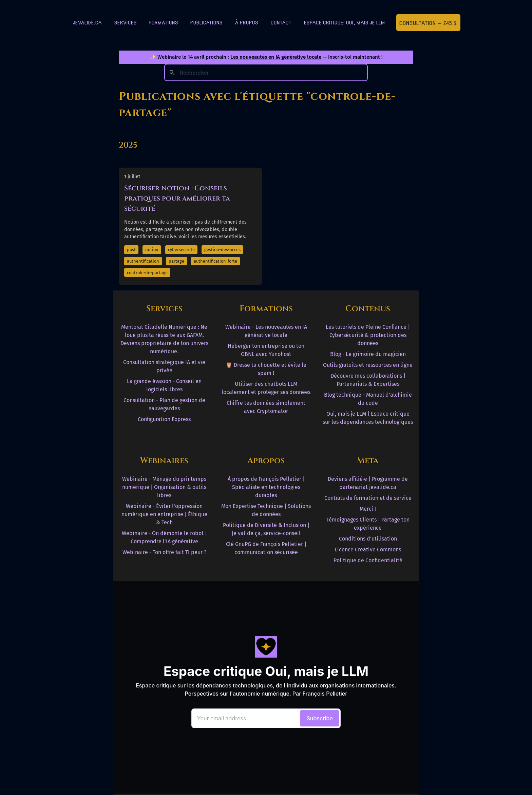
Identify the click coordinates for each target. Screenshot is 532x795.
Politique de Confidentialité (368, 560)
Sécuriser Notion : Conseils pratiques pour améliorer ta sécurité (177, 198)
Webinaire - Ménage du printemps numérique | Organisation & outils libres (164, 487)
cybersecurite (181, 250)
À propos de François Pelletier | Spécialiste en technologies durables (266, 487)
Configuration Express (164, 419)
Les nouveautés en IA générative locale (276, 57)
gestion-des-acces (222, 250)
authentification (143, 261)
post (131, 250)
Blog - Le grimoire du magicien (368, 354)
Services (126, 22)
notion (152, 250)
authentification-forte (215, 261)
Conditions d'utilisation (368, 539)
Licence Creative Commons (368, 550)
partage (176, 261)
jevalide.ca (87, 22)
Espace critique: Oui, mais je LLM (345, 22)
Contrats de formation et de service (368, 498)
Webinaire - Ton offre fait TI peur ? (164, 552)
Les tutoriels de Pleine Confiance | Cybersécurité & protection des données (368, 335)
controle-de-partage (147, 273)
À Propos (247, 22)
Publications (206, 22)
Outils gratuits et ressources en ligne (368, 365)
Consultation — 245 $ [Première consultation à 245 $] (428, 23)
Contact (281, 22)
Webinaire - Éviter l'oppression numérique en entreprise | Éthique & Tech (164, 514)
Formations (164, 22)
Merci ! (368, 509)
